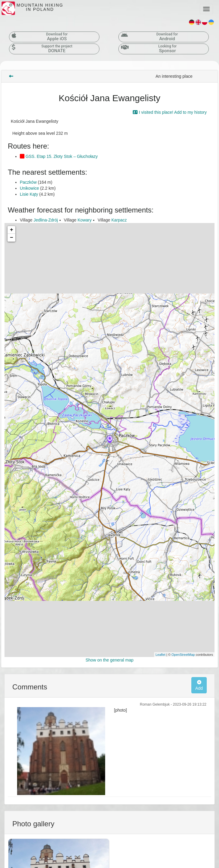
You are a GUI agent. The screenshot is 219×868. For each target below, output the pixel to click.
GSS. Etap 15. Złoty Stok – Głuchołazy (59, 156)
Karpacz (119, 220)
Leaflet (161, 655)
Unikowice (29, 188)
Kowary (85, 220)
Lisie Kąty (29, 194)
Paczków (28, 182)
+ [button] (12, 230)
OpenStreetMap (183, 655)
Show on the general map (110, 660)
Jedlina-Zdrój (46, 220)
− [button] (12, 238)
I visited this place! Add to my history (170, 112)
